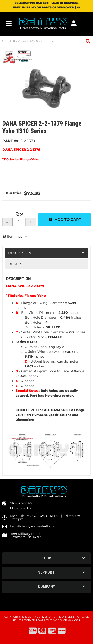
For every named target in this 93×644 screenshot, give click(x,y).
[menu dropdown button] (9, 23)
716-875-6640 (21, 503)
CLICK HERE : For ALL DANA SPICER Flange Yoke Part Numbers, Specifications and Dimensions (50, 415)
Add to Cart (68, 220)
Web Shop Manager (67, 620)
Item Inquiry (17, 236)
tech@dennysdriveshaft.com (33, 526)
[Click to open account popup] (74, 23)
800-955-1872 (21, 508)
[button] (46, 41)
